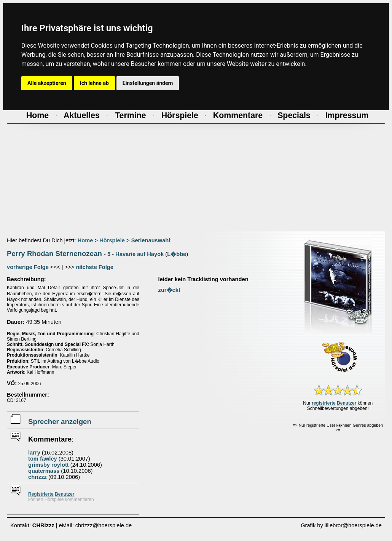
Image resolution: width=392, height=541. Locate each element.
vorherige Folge (28, 267)
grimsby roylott (49, 465)
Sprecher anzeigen (60, 422)
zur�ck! (169, 290)
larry (34, 453)
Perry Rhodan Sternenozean (54, 254)
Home (85, 240)
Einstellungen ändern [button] (148, 83)
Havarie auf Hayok (139, 254)
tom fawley (43, 459)
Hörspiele (112, 240)
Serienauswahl (151, 240)
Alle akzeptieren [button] (47, 83)
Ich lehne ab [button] (94, 83)
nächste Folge (95, 267)
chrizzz (37, 477)
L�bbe (177, 254)
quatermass (44, 471)
